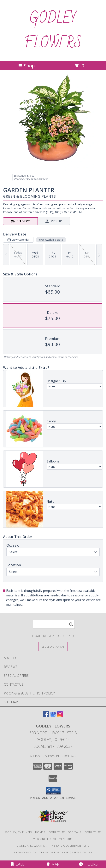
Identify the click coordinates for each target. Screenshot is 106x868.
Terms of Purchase (54, 852)
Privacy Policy (25, 852)
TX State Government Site (70, 846)
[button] (53, 791)
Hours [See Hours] (88, 864)
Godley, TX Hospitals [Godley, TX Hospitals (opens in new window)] (65, 832)
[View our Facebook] (46, 716)
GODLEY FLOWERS (53, 30)
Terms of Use (82, 852)
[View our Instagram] (60, 716)
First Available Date (51, 240)
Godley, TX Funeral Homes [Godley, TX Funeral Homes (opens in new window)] (25, 832)
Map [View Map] (53, 864)
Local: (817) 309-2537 (53, 746)
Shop (27, 66)
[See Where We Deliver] (53, 647)
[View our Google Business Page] (53, 716)
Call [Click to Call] (18, 864)
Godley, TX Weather (32, 846)
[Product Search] (54, 624)
